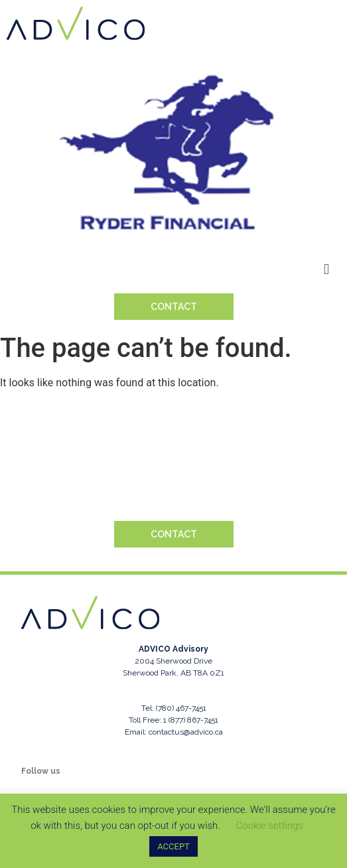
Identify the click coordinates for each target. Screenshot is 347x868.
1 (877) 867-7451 (191, 720)
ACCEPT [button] (173, 846)
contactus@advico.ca (186, 732)
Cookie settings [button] (270, 826)
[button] (327, 269)
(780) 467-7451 (181, 708)
